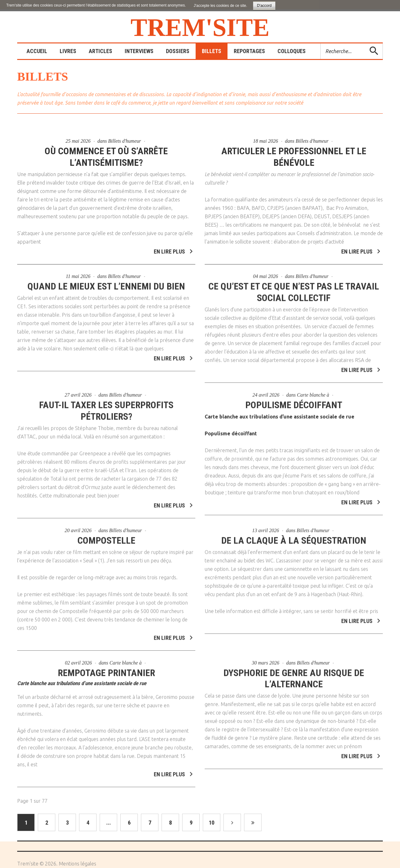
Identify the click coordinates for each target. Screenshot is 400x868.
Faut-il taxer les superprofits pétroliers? (106, 407)
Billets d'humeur (125, 141)
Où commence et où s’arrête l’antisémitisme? (106, 157)
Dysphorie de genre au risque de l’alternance (294, 675)
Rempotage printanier (106, 669)
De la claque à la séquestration (294, 537)
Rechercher (321, 44)
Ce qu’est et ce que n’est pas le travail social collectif (294, 289)
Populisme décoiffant (294, 401)
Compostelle (106, 537)
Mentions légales (77, 864)
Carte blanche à (313, 391)
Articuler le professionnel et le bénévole (294, 157)
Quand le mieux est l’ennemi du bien (106, 283)
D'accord (264, 6)
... (109, 823)
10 (212, 823)
